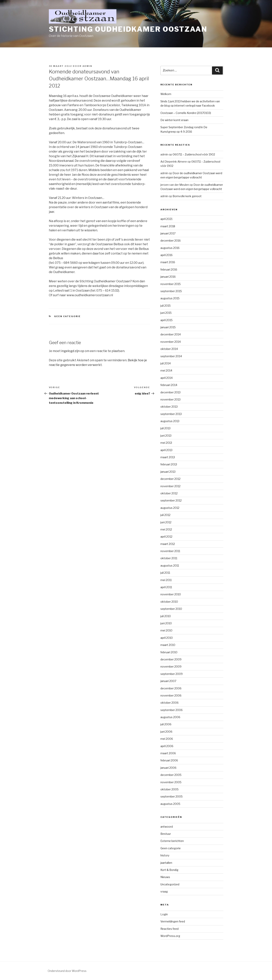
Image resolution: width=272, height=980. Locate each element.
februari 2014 (169, 385)
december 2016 (171, 241)
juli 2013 (165, 428)
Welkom (166, 94)
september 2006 (172, 710)
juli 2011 (165, 573)
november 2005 (171, 782)
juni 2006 (166, 732)
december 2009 (171, 659)
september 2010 (171, 609)
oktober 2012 (169, 493)
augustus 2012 (170, 508)
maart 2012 (168, 544)
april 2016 (167, 255)
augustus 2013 (170, 421)
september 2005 (172, 796)
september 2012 (171, 500)
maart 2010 (168, 645)
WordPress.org (170, 936)
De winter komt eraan (174, 120)
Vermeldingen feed (173, 921)
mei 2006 (167, 739)
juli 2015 (166, 306)
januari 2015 (168, 327)
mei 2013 (166, 443)
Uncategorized (170, 884)
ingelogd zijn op (73, 351)
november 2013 (170, 399)
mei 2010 (166, 630)
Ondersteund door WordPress (67, 971)
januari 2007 (168, 681)
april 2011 (166, 587)
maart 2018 (168, 226)
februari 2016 (169, 269)
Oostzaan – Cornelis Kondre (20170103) (186, 113)
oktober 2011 (169, 558)
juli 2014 (166, 363)
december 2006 (171, 688)
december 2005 (171, 775)
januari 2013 (168, 472)
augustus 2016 (170, 248)
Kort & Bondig (169, 870)
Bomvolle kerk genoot (187, 196)
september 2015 (171, 291)
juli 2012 (165, 515)
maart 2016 (168, 262)
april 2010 (167, 638)
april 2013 (166, 450)
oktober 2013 (169, 407)
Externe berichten (172, 841)
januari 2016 (168, 277)
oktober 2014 (169, 349)
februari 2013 (169, 464)
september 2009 (172, 674)
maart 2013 (168, 457)
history (165, 855)
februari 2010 (169, 652)
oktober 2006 (169, 703)
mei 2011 (166, 580)
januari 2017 (168, 233)
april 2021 (166, 219)
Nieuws (165, 877)
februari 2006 (169, 760)
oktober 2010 (169, 602)
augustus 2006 (170, 717)
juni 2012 (166, 522)
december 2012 (170, 479)
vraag (164, 891)
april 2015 (167, 320)
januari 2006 (168, 768)
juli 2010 (166, 616)
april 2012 (166, 537)
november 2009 (171, 666)
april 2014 (167, 378)
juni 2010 (166, 623)
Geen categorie (67, 316)
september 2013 (171, 414)
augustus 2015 (170, 298)
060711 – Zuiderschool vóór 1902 (194, 154)
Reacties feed (169, 929)
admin (87, 66)
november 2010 (171, 594)
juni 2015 (166, 313)
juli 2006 (166, 724)
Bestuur (166, 834)
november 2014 (171, 342)
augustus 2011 (170, 566)
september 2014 (171, 356)
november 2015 (171, 284)
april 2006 (167, 746)
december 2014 (171, 334)
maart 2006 (168, 753)
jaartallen (166, 863)
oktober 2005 (169, 789)
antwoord (167, 827)
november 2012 (170, 486)
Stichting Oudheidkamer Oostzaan (128, 29)
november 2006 (171, 695)
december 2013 (170, 392)
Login (164, 914)
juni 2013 (166, 436)
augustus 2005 (170, 804)
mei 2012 (166, 529)
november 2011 (170, 551)
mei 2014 (166, 370)
